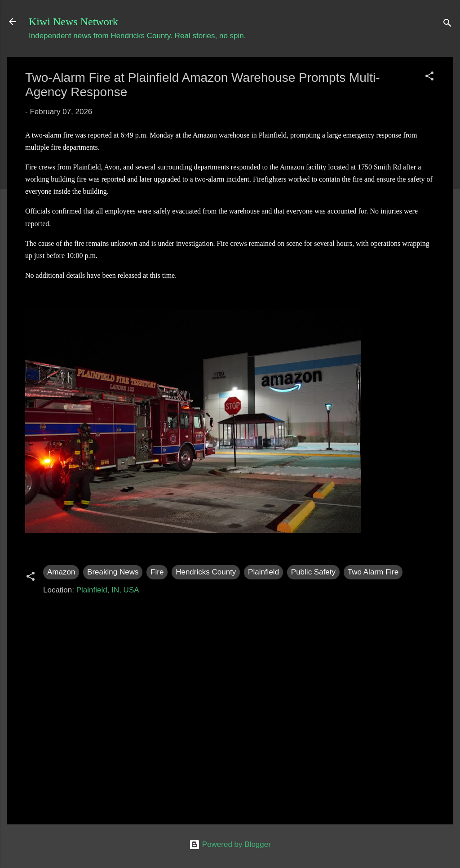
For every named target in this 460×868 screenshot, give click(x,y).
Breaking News (113, 572)
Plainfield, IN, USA (108, 590)
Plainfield (263, 572)
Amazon (61, 572)
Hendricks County (206, 572)
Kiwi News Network (73, 22)
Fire (157, 572)
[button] (429, 78)
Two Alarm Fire (373, 572)
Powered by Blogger (230, 844)
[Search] (447, 24)
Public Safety (313, 572)
